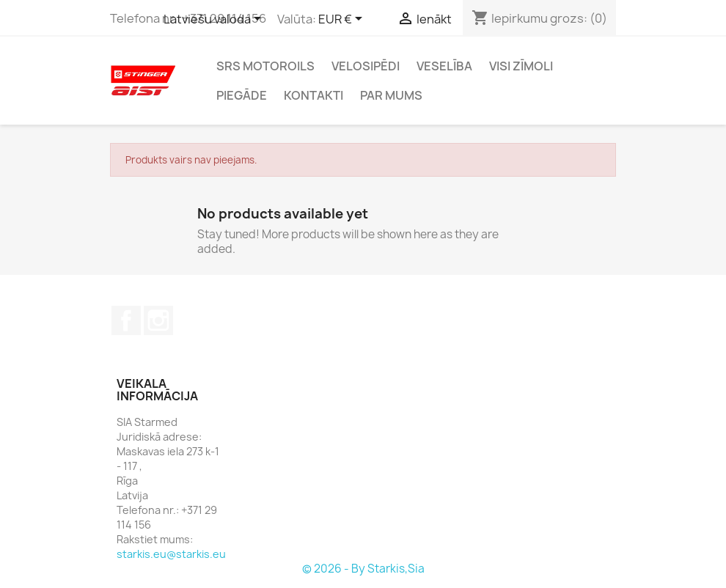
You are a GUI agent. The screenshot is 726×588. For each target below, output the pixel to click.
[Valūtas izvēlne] (343, 20)
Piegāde (242, 95)
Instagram (158, 320)
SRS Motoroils (265, 66)
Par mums (391, 95)
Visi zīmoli (521, 66)
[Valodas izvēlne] (215, 20)
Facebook (126, 320)
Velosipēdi (366, 66)
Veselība (444, 66)
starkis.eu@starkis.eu (171, 554)
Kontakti (313, 95)
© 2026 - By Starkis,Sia (363, 569)
